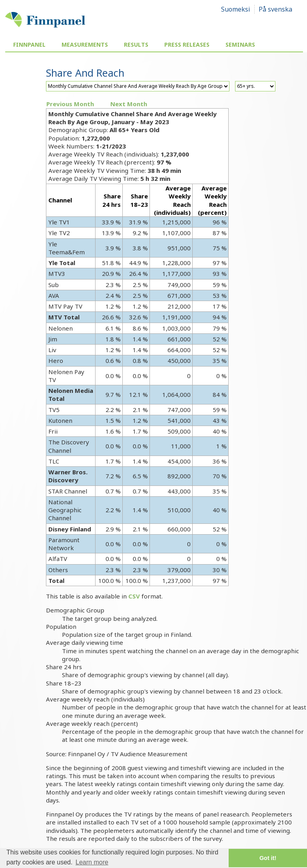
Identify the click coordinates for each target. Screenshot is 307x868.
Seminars (240, 45)
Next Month (129, 104)
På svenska (275, 9)
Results (136, 45)
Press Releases (187, 45)
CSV (134, 596)
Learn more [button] (92, 862)
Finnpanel (29, 45)
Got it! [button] (268, 858)
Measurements (85, 45)
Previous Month (70, 104)
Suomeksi (236, 9)
